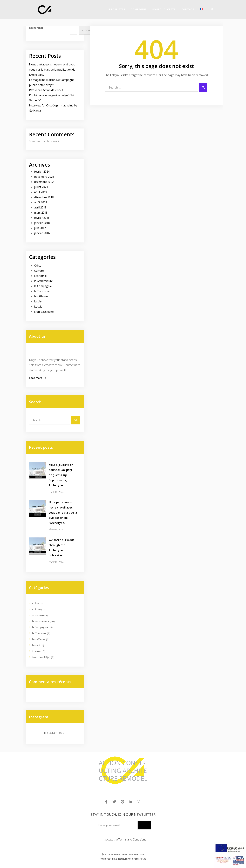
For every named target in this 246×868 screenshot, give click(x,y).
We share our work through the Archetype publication (61, 548)
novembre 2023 (44, 177)
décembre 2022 (44, 182)
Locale (38, 307)
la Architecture (43, 281)
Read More (38, 378)
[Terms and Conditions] (101, 836)
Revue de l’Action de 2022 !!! (46, 90)
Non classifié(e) (44, 312)
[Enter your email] (116, 825)
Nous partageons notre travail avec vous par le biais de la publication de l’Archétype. (52, 70)
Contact (188, 9)
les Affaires (41, 296)
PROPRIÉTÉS (117, 9)
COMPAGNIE (139, 9)
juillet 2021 (41, 187)
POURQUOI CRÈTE (164, 9)
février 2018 (42, 218)
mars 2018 (41, 213)
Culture (39, 271)
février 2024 (42, 172)
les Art (38, 301)
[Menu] (215, 9)
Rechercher (36, 28)
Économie (40, 276)
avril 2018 (40, 207)
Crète (38, 266)
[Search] (211, 9)
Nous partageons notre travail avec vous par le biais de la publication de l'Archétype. (63, 513)
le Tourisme (42, 291)
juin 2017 (40, 228)
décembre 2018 (44, 197)
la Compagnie (43, 286)
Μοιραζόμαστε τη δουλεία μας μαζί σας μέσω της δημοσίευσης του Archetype (61, 475)
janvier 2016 (42, 233)
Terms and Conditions (132, 839)
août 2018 (41, 202)
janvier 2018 (42, 223)
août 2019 (41, 192)
